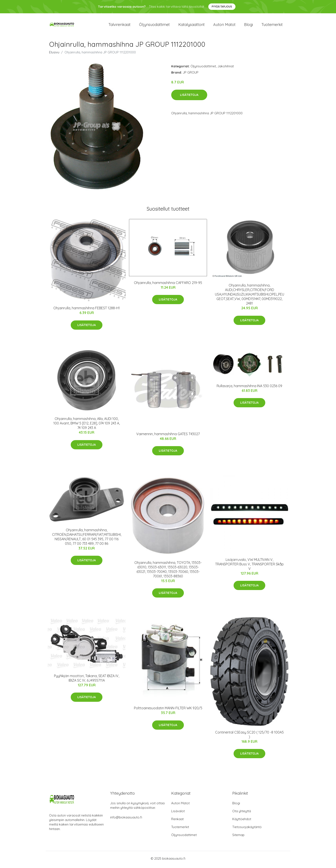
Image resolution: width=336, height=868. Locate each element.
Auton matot (224, 26)
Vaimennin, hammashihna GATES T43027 (168, 436)
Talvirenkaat (119, 26)
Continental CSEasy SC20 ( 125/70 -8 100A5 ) (249, 737)
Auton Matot (180, 805)
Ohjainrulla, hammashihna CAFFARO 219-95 (168, 285)
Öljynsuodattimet (154, 26)
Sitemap (238, 837)
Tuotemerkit (272, 26)
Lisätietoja (189, 97)
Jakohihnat (226, 68)
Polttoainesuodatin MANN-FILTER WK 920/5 (168, 710)
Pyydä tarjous (222, 7)
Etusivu (54, 54)
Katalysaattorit (191, 26)
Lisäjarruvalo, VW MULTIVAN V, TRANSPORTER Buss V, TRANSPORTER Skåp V (249, 566)
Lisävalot (178, 813)
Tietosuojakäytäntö (247, 829)
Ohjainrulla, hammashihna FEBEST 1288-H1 (87, 310)
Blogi (248, 26)
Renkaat (177, 821)
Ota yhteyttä (242, 813)
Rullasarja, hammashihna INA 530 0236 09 (249, 388)
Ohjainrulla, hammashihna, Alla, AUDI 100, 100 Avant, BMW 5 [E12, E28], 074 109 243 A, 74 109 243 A (87, 426)
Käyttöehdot (242, 821)
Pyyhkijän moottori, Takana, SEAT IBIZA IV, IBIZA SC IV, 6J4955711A (87, 680)
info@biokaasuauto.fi (126, 819)
